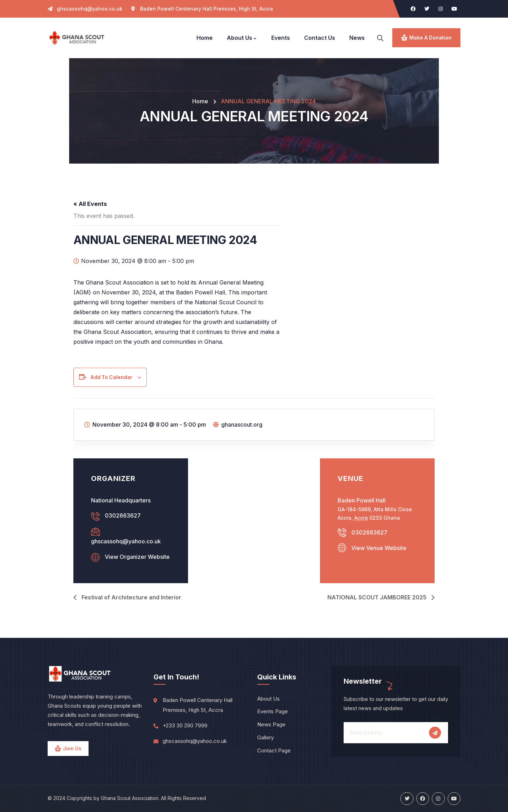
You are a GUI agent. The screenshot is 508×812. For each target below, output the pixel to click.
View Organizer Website (137, 557)
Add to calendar (111, 377)
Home (200, 101)
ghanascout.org (242, 425)
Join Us (72, 748)
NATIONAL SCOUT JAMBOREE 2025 (378, 597)
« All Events (90, 204)
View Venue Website (379, 548)
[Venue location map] (254, 513)
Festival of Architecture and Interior (131, 597)
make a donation (430, 38)
